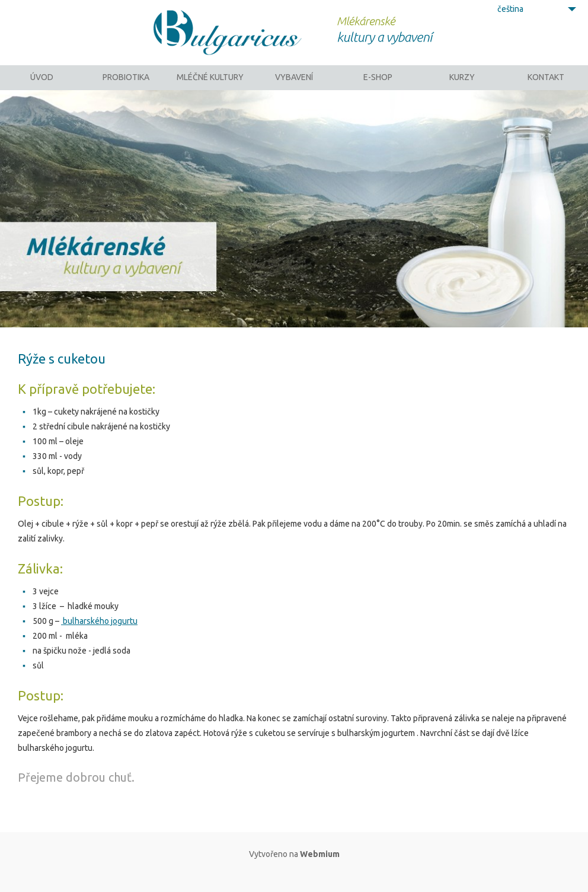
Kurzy (462, 86)
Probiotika (126, 86)
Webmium (320, 869)
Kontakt (546, 86)
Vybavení (294, 86)
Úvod (42, 86)
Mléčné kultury (210, 86)
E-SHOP (378, 86)
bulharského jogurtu (99, 636)
